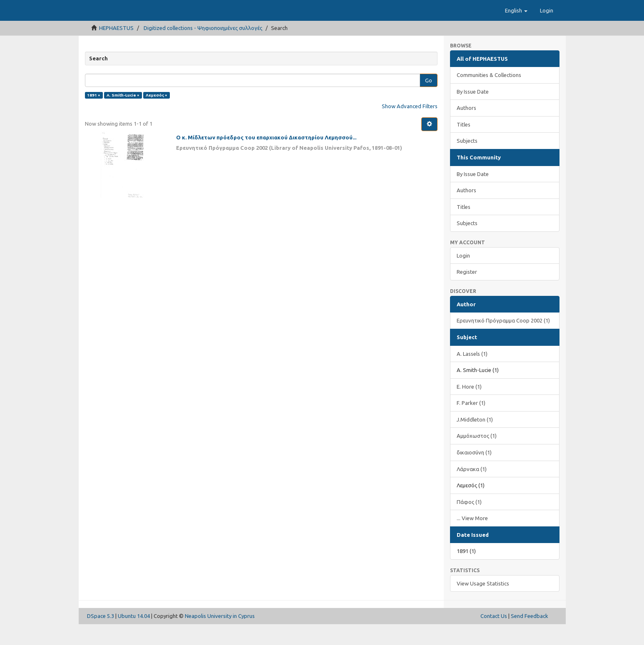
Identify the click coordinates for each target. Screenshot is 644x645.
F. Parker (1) (471, 424)
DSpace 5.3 (101, 637)
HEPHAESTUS (116, 49)
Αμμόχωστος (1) (477, 456)
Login (463, 276)
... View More (472, 539)
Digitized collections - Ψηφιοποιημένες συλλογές (203, 49)
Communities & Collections (489, 96)
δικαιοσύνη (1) (474, 473)
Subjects (467, 161)
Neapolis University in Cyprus (220, 637)
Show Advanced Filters (410, 127)
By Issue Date (473, 112)
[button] (516, 31)
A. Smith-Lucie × (123, 116)
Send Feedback (530, 637)
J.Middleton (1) (475, 440)
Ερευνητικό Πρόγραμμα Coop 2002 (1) (503, 341)
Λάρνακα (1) (472, 490)
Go (429, 101)
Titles (464, 145)
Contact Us (494, 637)
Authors (466, 129)
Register (467, 293)
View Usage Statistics (483, 604)
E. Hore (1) (469, 407)
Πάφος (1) (469, 523)
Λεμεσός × (157, 116)
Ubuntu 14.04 (134, 637)
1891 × (94, 116)
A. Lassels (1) (472, 375)
